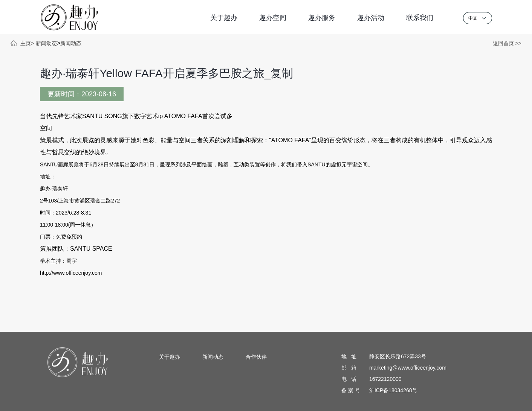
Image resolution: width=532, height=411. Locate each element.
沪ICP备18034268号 (393, 390)
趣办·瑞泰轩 (54, 189)
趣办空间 (273, 18)
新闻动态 (46, 43)
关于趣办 (224, 18)
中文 (473, 18)
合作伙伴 (256, 357)
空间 (46, 128)
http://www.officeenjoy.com (71, 273)
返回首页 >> (507, 43)
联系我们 (420, 18)
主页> (27, 43)
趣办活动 (371, 18)
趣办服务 (322, 18)
